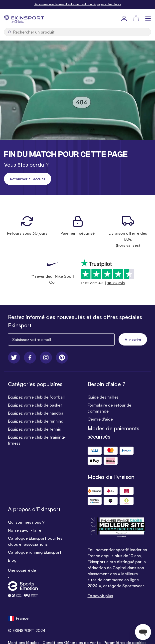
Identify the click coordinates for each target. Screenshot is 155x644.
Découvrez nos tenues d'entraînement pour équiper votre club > (77, 4)
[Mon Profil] (124, 18)
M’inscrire (133, 339)
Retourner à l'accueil (28, 179)
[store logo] (24, 18)
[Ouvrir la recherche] (77, 32)
